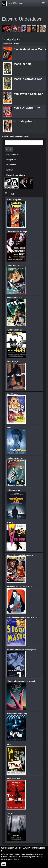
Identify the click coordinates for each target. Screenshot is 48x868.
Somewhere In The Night (17, 232)
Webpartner (11, 160)
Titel (17, 44)
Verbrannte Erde (13, 490)
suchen (9, 150)
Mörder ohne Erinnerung (17, 714)
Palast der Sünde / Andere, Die (20, 587)
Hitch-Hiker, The (13, 779)
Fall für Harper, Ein (14, 330)
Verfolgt (10, 523)
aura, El (10, 813)
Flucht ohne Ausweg (15, 458)
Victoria (10, 428)
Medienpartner (13, 155)
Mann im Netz (23, 64)
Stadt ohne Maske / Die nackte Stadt (22, 617)
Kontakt (10, 170)
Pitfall (9, 744)
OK (4, 865)
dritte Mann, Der (13, 362)
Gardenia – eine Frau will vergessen (22, 649)
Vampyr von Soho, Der (28, 94)
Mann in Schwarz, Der (28, 79)
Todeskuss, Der (13, 265)
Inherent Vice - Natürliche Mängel (21, 681)
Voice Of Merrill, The (27, 108)
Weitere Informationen (10, 860)
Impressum (11, 165)
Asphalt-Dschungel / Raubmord (20, 555)
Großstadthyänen (14, 200)
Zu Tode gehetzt (24, 121)
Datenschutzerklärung (16, 175)
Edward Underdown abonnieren (15, 136)
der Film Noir (16, 3)
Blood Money (12, 394)
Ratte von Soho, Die (15, 298)
